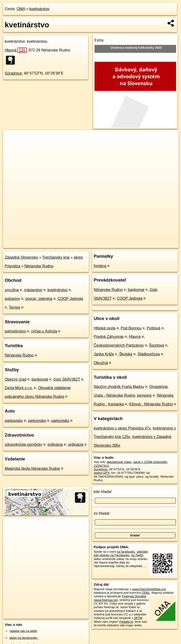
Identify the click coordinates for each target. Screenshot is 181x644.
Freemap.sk (123, 244)
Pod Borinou (131, 328)
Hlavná (16, 50)
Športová (156, 345)
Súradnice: (14, 73)
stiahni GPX (102, 473)
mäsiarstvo (33, 290)
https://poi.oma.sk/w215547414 (158, 244)
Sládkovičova (149, 354)
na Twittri (137, 555)
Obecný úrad (16, 379)
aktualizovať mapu (119, 462)
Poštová (154, 328)
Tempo (15, 307)
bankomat (40, 379)
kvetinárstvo (39, 9)
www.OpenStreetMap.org (149, 589)
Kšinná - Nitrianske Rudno (151, 404)
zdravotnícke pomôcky (23, 444)
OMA (21, 9)
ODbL (146, 593)
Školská (126, 354)
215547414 (101, 466)
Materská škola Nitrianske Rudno (32, 469)
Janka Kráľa (104, 354)
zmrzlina (12, 290)
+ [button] (11, 138)
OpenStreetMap (99, 244)
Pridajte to (126, 622)
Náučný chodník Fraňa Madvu (119, 387)
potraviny (12, 299)
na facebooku (126, 552)
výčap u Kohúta (44, 331)
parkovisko (14, 421)
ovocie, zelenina (39, 299)
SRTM (138, 618)
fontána (100, 266)
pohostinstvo (15, 331)
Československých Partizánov (119, 345)
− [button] (11, 145)
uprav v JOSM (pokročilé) (150, 462)
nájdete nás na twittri (23, 631)
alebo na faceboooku (23, 638)
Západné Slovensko (21, 257)
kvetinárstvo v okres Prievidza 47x (122, 428)
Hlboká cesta (105, 328)
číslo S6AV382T (67, 379)
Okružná (101, 363)
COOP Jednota (70, 299)
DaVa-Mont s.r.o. (19, 388)
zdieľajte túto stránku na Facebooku (121, 553)
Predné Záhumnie (109, 337)
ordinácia (55, 444)
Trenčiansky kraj (56, 257)
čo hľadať (102, 513)
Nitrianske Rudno (39, 266)
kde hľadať (103, 492)
